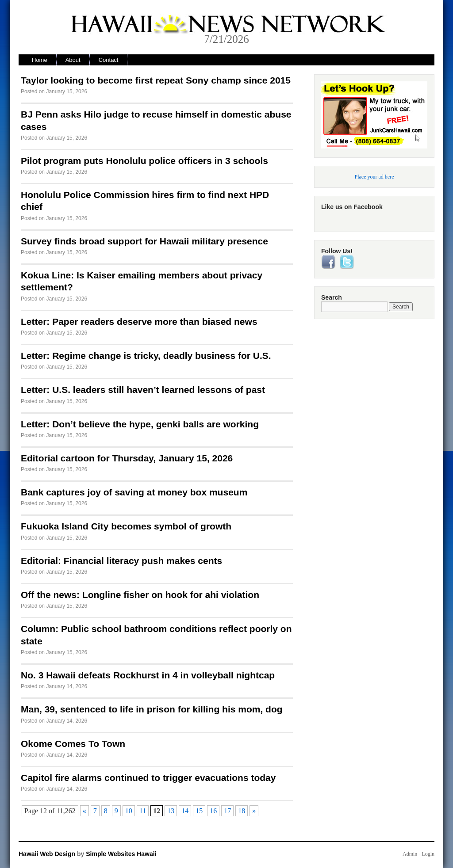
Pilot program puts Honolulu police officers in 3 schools (144, 161)
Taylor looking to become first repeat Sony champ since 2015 (156, 80)
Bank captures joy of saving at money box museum (134, 492)
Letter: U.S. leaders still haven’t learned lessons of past (143, 390)
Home (40, 60)
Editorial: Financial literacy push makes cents (121, 561)
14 (185, 811)
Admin (410, 854)
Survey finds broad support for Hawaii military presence (144, 241)
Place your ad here (374, 177)
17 (227, 811)
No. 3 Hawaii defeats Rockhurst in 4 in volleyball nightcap (148, 675)
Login (428, 854)
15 (199, 811)
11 (143, 811)
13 (171, 811)
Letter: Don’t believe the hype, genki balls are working (140, 424)
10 (129, 811)
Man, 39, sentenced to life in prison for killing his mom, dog (152, 709)
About (73, 60)
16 (213, 811)
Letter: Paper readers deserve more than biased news (139, 322)
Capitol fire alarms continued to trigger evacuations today (148, 778)
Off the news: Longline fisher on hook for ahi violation (140, 595)
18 (242, 811)
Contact (109, 60)
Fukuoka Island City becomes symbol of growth (126, 526)
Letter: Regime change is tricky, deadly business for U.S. (146, 356)
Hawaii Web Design (47, 854)
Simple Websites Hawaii (121, 854)
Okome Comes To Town (73, 744)
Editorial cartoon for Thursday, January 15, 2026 (127, 458)
